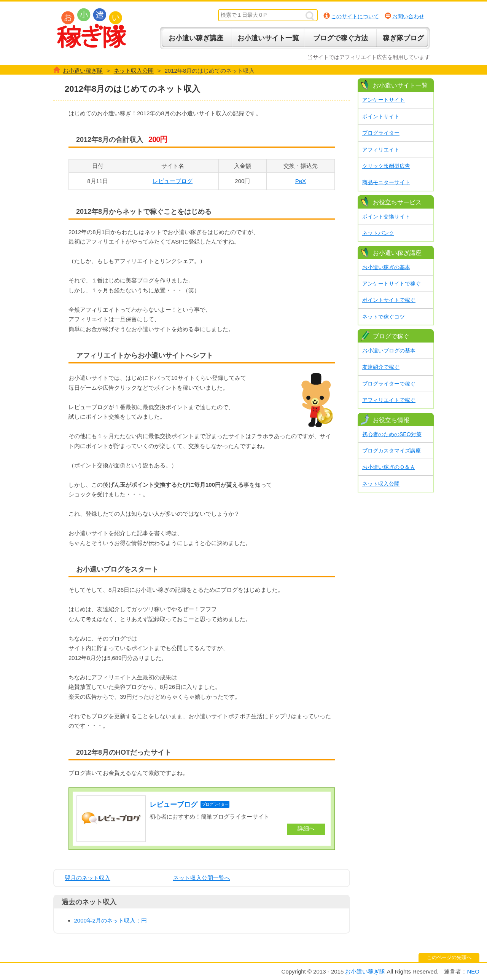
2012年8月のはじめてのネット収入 (132, 89)
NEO (473, 971)
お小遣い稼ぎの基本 (386, 267)
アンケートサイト (384, 100)
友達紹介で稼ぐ (381, 367)
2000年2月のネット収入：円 (111, 920)
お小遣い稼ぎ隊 (92, 28)
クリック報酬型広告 (386, 166)
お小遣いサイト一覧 (268, 38)
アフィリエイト (381, 150)
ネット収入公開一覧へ (202, 878)
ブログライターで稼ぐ (389, 384)
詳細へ (306, 828)
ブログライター (381, 133)
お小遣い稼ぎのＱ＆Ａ (389, 467)
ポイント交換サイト (386, 217)
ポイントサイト (381, 116)
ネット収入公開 (381, 484)
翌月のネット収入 (88, 878)
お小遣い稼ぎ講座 (196, 38)
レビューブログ (173, 181)
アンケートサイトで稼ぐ (392, 284)
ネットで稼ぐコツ (384, 317)
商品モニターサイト (386, 182)
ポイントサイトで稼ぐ (389, 300)
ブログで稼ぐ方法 (341, 38)
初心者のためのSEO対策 (392, 434)
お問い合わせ (408, 16)
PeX (301, 181)
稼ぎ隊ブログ (403, 38)
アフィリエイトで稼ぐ (389, 400)
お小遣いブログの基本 (389, 351)
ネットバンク (378, 233)
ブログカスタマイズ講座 (392, 451)
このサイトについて (355, 16)
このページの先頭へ (449, 957)
